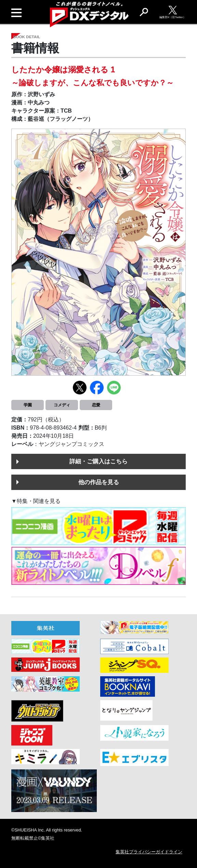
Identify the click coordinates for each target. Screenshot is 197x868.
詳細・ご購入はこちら (98, 461)
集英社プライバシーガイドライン (149, 852)
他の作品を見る (99, 482)
